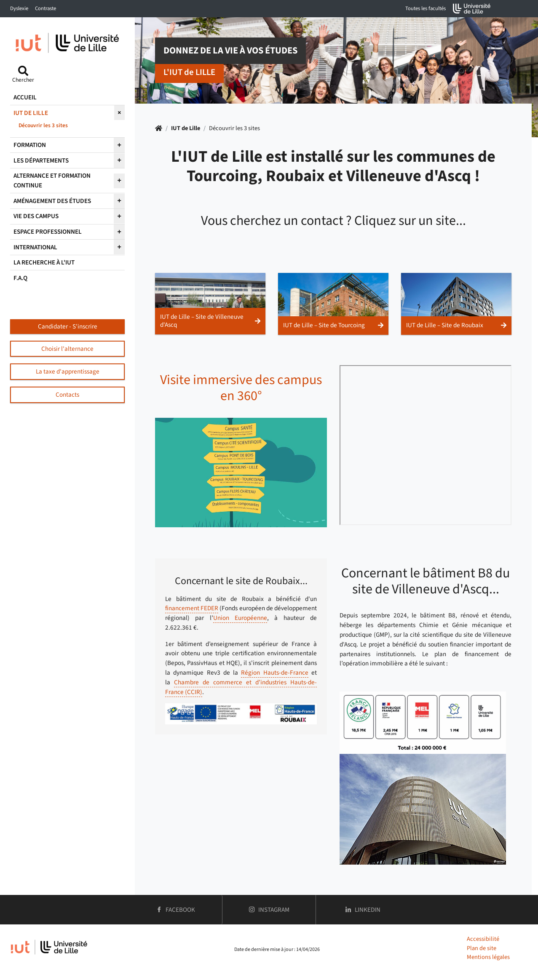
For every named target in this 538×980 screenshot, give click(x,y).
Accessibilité (483, 939)
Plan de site (482, 948)
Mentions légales (488, 957)
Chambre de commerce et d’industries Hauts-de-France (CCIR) (241, 687)
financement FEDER (192, 608)
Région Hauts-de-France (274, 673)
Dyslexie (19, 8)
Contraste (46, 8)
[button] (210, 304)
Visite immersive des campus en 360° (241, 388)
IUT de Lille (186, 128)
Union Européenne (240, 618)
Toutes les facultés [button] (426, 8)
